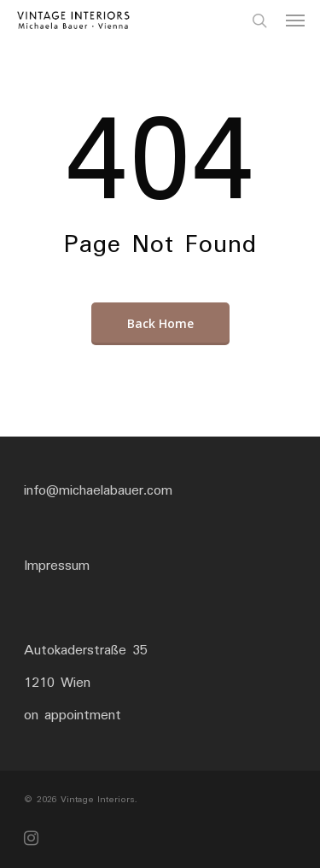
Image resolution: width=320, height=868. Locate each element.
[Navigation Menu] (295, 21)
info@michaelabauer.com (98, 491)
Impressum (57, 566)
